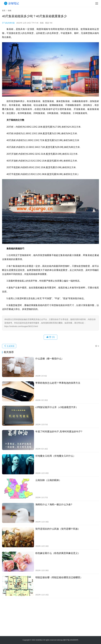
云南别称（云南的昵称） (48, 480)
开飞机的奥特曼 (8, 23)
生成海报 (9, 346)
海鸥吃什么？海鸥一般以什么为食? (54, 505)
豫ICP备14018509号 (71, 640)
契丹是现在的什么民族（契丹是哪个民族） (58, 529)
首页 (4, 11)
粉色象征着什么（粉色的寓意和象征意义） (58, 553)
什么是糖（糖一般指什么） (50, 359)
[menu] (97, 3)
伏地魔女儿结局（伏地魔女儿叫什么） (55, 456)
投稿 (42, 23)
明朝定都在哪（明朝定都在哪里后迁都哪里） (59, 578)
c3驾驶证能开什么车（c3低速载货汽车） (57, 407)
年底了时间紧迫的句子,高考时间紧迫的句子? (59, 432)
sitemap (60, 640)
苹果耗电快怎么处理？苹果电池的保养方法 (58, 383)
